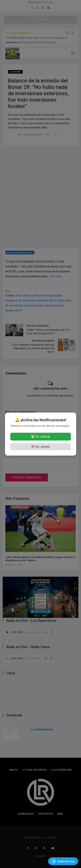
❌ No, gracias (40, 447)
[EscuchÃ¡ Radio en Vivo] (63, 861)
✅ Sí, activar (41, 437)
